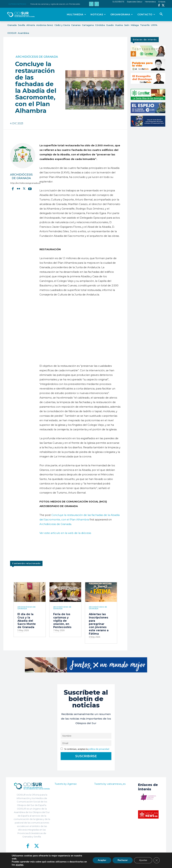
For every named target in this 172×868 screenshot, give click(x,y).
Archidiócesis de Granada (37, 57)
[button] (161, 14)
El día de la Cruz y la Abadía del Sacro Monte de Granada (27, 621)
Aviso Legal (118, 863)
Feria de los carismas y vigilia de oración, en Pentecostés (55, 4)
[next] (97, 4)
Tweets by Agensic (66, 784)
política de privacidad (99, 749)
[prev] (91, 4)
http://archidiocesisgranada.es (21, 183)
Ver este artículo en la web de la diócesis (65, 533)
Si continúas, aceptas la (85, 749)
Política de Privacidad (101, 863)
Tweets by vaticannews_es (110, 784)
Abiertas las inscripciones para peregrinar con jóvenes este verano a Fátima (99, 624)
